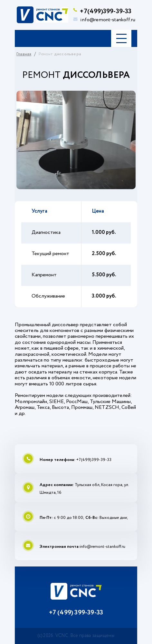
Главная (24, 54)
